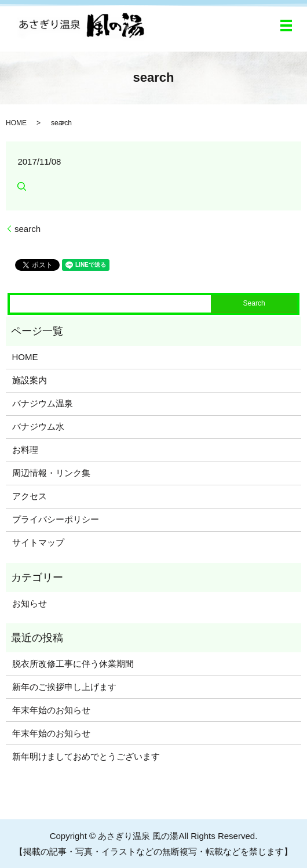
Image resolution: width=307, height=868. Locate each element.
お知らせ (30, 603)
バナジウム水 (38, 426)
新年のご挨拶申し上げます (64, 687)
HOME (16, 123)
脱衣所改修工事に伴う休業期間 (73, 664)
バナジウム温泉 (43, 403)
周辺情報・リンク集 (51, 473)
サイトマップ (38, 542)
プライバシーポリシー (56, 519)
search (28, 229)
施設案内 (30, 380)
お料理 (25, 450)
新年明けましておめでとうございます (86, 756)
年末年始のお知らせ (51, 710)
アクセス (30, 496)
